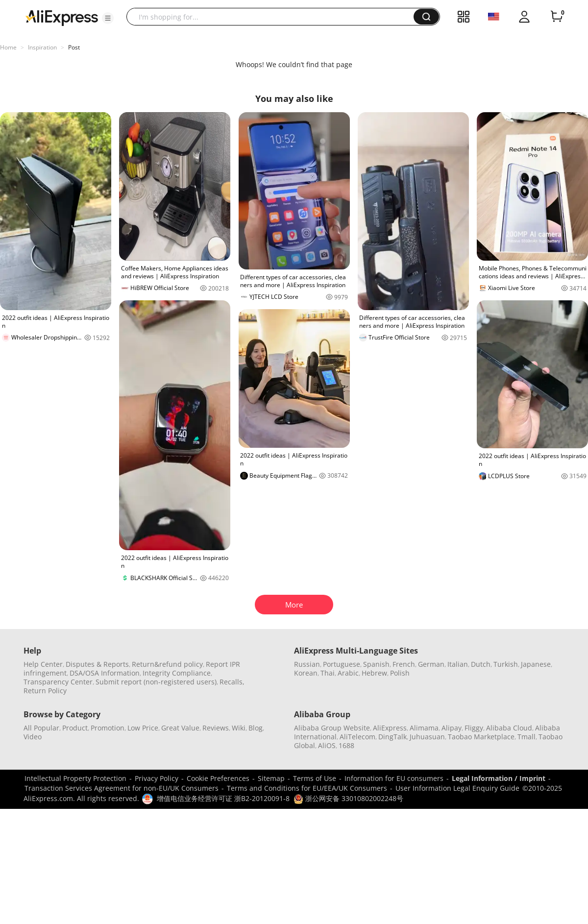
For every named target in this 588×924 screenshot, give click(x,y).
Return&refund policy (167, 664)
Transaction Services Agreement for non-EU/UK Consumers (122, 788)
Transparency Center (58, 682)
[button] (108, 18)
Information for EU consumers (394, 778)
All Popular (41, 728)
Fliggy (474, 728)
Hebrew (374, 673)
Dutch (481, 664)
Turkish (506, 664)
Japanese (536, 664)
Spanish (376, 664)
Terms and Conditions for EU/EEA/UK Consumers (307, 788)
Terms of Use (315, 778)
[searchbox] (274, 17)
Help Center (43, 664)
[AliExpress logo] (62, 17)
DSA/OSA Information (105, 673)
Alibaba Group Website (332, 728)
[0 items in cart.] (557, 17)
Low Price (143, 728)
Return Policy (45, 691)
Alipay (452, 728)
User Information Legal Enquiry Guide (457, 788)
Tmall (527, 737)
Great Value (180, 728)
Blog (256, 728)
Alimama (424, 728)
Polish (400, 673)
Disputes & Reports (97, 664)
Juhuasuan (427, 737)
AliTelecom (357, 737)
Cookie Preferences (218, 778)
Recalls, (232, 682)
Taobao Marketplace (481, 737)
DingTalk (392, 737)
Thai (328, 673)
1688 (346, 745)
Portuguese (342, 664)
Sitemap (271, 778)
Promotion (108, 728)
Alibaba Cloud (509, 728)
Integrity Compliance (177, 673)
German (431, 664)
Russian (307, 664)
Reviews (216, 728)
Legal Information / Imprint (499, 778)
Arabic (348, 673)
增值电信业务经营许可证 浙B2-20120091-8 (223, 798)
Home (8, 47)
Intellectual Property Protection (75, 778)
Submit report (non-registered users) (156, 682)
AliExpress (390, 728)
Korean (306, 673)
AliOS (327, 745)
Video (33, 737)
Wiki (239, 728)
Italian (458, 664)
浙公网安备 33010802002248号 (348, 798)
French (404, 664)
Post (74, 47)
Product (75, 728)
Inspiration (42, 47)
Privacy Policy (157, 778)
